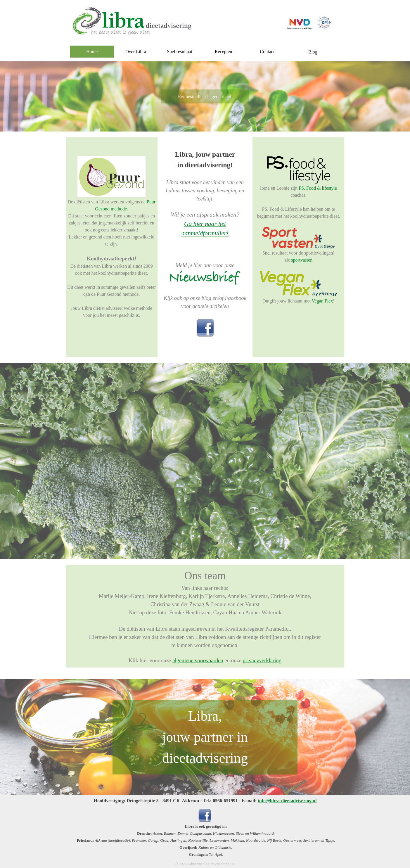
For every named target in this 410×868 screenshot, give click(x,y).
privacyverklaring (262, 660)
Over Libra (136, 52)
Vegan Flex (322, 301)
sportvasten (302, 260)
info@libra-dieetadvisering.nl (287, 801)
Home (92, 52)
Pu (149, 202)
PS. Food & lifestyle (318, 188)
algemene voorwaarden (198, 660)
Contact (267, 52)
